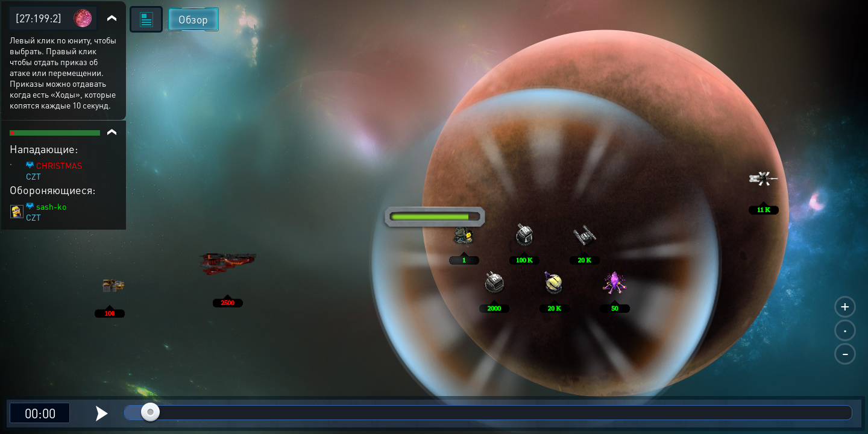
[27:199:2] (39, 18)
